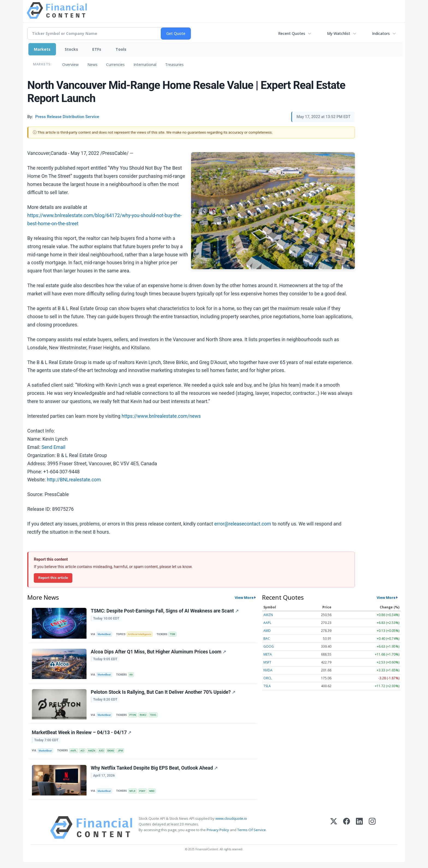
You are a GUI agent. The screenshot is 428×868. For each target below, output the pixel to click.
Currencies (115, 64)
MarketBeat (105, 634)
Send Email (53, 447)
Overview (70, 64)
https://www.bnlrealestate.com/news (161, 416)
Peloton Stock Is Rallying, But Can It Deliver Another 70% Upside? (164, 695)
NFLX (134, 796)
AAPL (75, 754)
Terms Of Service (252, 836)
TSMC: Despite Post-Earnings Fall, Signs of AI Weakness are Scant (165, 611)
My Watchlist (339, 33)
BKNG (115, 754)
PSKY (144, 796)
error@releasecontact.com (243, 524)
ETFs (97, 49)
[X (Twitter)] (334, 834)
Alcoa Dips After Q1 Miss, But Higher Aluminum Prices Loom (159, 653)
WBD (155, 796)
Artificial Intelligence (141, 634)
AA (133, 676)
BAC (267, 639)
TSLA (267, 686)
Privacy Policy (218, 836)
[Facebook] (347, 834)
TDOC (156, 718)
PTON (134, 718)
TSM (175, 634)
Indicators (381, 33)
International (145, 64)
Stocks (71, 49)
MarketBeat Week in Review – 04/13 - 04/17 (82, 736)
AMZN (94, 754)
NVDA (268, 670)
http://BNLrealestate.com (74, 480)
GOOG (269, 646)
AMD (267, 631)
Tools (121, 49)
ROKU (145, 718)
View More (244, 597)
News (92, 64)
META (268, 654)
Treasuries (174, 64)
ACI (84, 754)
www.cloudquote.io (231, 824)
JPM (125, 754)
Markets (42, 49)
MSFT (267, 662)
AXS (105, 754)
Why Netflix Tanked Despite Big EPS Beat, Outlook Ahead (154, 773)
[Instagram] (372, 834)
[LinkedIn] (359, 834)
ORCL (268, 678)
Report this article (53, 578)
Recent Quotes (292, 33)
